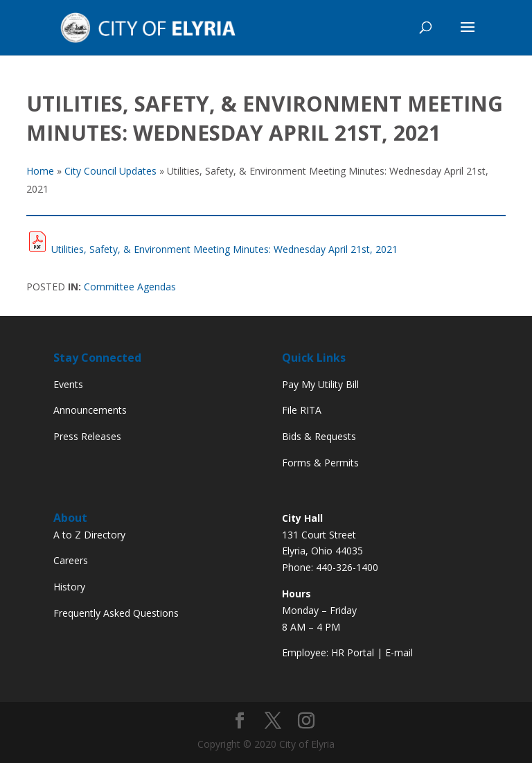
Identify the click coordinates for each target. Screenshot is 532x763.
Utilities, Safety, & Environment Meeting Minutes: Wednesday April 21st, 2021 (224, 249)
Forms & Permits (320, 463)
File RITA (302, 410)
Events (68, 384)
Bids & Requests (319, 436)
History (69, 587)
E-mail (399, 652)
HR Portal (353, 652)
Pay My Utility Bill (320, 384)
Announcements (90, 410)
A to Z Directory (89, 535)
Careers (71, 560)
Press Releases (87, 436)
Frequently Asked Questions (116, 613)
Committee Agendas (130, 287)
